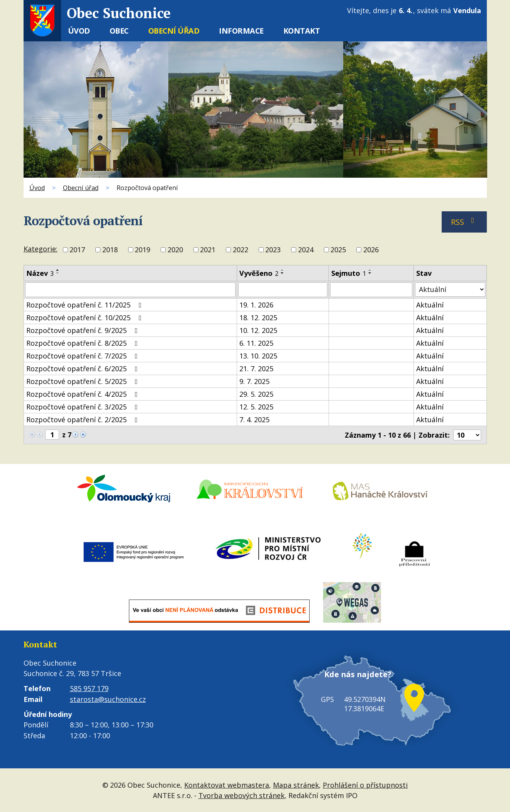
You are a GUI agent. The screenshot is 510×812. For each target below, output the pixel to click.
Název (40, 273)
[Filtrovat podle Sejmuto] (371, 290)
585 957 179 (89, 688)
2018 (110, 250)
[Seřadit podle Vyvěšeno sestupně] (283, 273)
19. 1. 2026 (256, 305)
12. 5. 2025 (256, 407)
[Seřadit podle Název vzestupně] (58, 270)
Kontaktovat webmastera (227, 785)
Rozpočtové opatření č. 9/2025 (84, 330)
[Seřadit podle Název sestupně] (58, 273)
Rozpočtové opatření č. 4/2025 (84, 394)
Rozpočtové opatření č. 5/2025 (84, 381)
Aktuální (430, 305)
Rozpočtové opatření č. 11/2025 (86, 305)
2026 (371, 250)
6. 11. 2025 (256, 343)
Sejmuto (349, 273)
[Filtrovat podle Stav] (450, 290)
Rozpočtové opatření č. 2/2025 (84, 420)
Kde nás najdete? (354, 682)
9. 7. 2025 (254, 381)
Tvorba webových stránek (241, 795)
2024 (306, 250)
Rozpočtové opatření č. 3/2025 (84, 407)
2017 (77, 250)
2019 (142, 250)
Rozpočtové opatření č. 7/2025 (84, 356)
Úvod (79, 31)
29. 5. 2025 (256, 394)
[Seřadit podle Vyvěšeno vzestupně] (283, 270)
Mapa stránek (296, 785)
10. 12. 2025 (258, 330)
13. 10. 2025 (258, 356)
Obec (119, 31)
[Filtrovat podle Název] (130, 290)
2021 (208, 250)
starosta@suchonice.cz (108, 699)
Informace (241, 31)
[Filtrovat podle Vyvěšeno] (283, 290)
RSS (464, 222)
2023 (273, 250)
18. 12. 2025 (258, 318)
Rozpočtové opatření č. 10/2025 (86, 318)
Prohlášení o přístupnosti (365, 785)
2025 (338, 250)
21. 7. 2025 (256, 369)
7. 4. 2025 (254, 420)
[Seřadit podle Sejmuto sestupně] (370, 273)
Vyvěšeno (259, 273)
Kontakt (302, 31)
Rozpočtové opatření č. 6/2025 (84, 369)
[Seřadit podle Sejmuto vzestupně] (370, 270)
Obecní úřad (174, 31)
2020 (175, 250)
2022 (241, 250)
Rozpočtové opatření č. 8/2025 (84, 343)
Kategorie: (41, 249)
